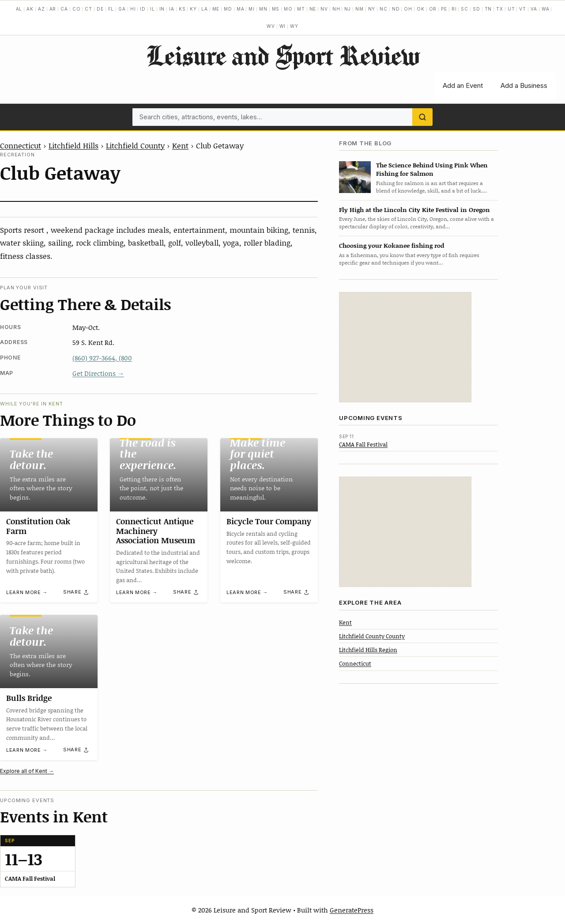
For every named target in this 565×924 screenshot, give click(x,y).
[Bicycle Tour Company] (269, 475)
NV (324, 9)
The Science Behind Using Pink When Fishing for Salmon (432, 169)
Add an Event (463, 85)
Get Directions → (98, 373)
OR (433, 9)
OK (421, 9)
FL (111, 9)
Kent (180, 145)
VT (523, 9)
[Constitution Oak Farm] (49, 475)
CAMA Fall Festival (363, 444)
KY (193, 9)
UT (511, 9)
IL (153, 9)
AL (19, 9)
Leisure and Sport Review (283, 55)
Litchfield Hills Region (368, 650)
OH (408, 9)
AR (53, 9)
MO (288, 9)
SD (476, 9)
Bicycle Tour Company (269, 521)
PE (444, 9)
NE (313, 9)
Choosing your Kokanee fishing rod (392, 245)
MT (301, 9)
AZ (41, 9)
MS (276, 9)
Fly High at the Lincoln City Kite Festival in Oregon (414, 210)
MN (263, 9)
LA (205, 9)
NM (360, 9)
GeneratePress (352, 910)
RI (454, 9)
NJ (348, 9)
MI (252, 9)
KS (182, 9)
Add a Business (524, 85)
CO (77, 9)
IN (162, 9)
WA (546, 9)
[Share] (76, 592)
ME (216, 9)
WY (294, 26)
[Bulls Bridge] (49, 651)
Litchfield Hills (73, 145)
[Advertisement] (405, 347)
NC (384, 9)
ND (396, 9)
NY (372, 9)
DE (100, 9)
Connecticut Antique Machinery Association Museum (156, 531)
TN (488, 9)
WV (271, 26)
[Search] (422, 117)
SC (465, 9)
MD (228, 9)
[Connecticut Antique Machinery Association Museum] (159, 475)
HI (133, 9)
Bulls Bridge (29, 698)
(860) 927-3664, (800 (102, 358)
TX (500, 9)
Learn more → (27, 593)
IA (172, 9)
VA (534, 9)
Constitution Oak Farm (38, 526)
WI (283, 26)
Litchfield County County (372, 636)
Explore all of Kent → (27, 771)
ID (143, 9)
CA (64, 9)
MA (241, 9)
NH (336, 9)
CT (89, 9)
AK (30, 9)
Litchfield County (135, 145)
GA (122, 9)
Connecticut (21, 145)
